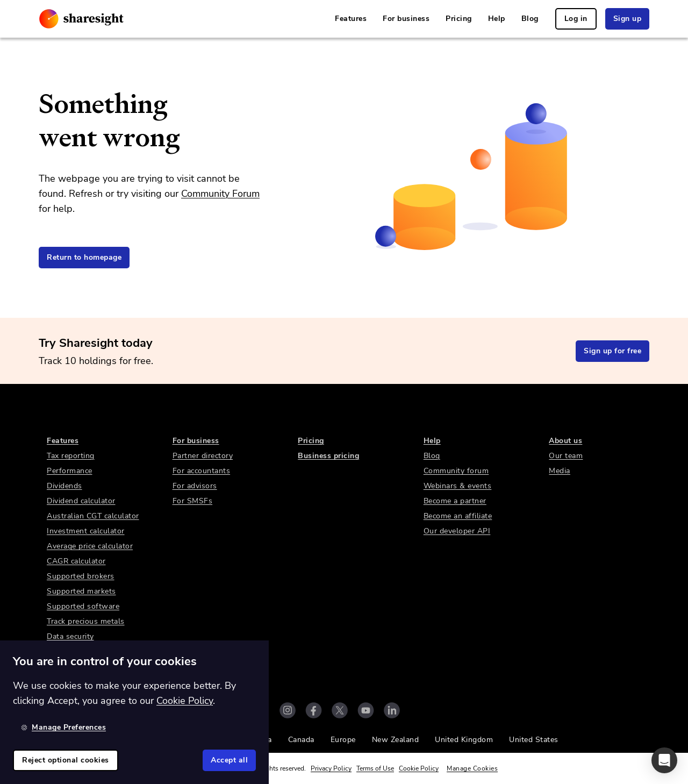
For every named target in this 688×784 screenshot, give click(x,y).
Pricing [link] (459, 19)
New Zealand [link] (396, 740)
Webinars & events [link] (458, 486)
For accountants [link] (202, 471)
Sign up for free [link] (612, 351)
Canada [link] (301, 740)
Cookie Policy (419, 768)
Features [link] (351, 19)
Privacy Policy (331, 768)
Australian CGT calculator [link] (93, 516)
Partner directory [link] (203, 456)
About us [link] (565, 441)
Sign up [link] (628, 19)
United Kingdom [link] (464, 740)
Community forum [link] (456, 471)
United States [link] (534, 740)
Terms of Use (375, 768)
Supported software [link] (83, 606)
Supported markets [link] (81, 591)
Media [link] (560, 471)
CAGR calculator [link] (76, 561)
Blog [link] (530, 19)
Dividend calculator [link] (81, 501)
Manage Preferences (63, 727)
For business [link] (406, 19)
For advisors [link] (195, 486)
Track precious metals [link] (86, 621)
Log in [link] (576, 19)
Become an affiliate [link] (458, 516)
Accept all (229, 760)
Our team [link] (566, 456)
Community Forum (220, 194)
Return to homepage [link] (84, 257)
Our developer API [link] (457, 531)
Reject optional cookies (66, 760)
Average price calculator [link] (90, 546)
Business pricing (328, 456)
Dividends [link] (64, 486)
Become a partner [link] (455, 501)
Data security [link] (70, 636)
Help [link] (497, 19)
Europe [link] (343, 740)
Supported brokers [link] (81, 576)
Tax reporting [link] (71, 456)
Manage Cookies (472, 768)
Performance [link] (70, 471)
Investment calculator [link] (86, 531)
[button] (664, 760)
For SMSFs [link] (193, 501)
